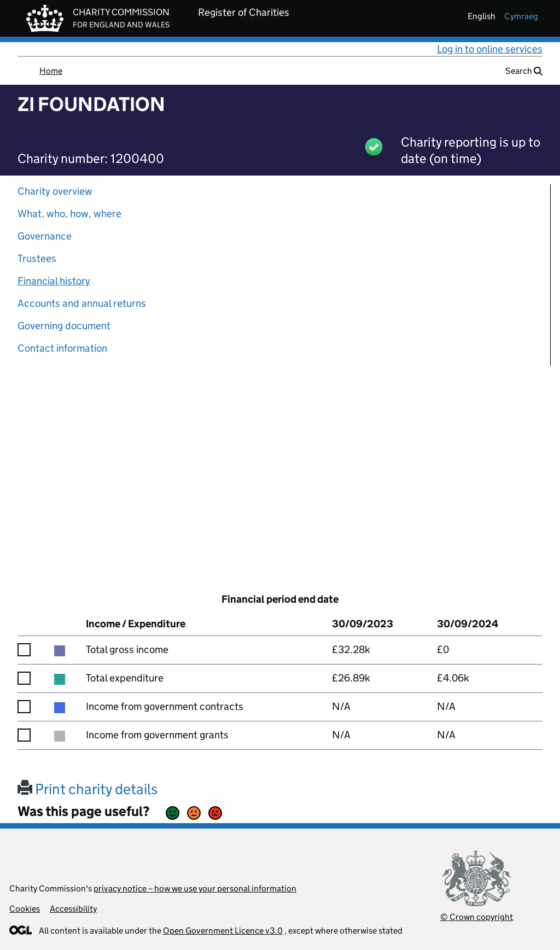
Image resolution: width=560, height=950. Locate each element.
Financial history (54, 281)
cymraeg (521, 16)
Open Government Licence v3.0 (223, 931)
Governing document (64, 326)
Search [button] (524, 71)
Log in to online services (490, 49)
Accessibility (73, 909)
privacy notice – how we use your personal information (195, 888)
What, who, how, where (69, 214)
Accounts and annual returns (82, 303)
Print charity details (87, 789)
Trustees (37, 258)
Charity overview (55, 191)
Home (51, 71)
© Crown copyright (477, 917)
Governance (45, 236)
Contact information (62, 348)
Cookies (25, 909)
